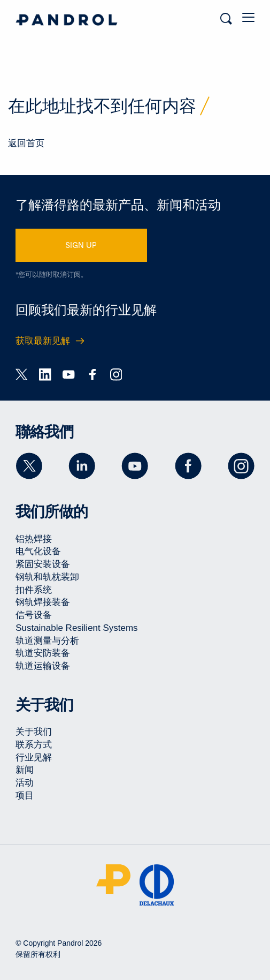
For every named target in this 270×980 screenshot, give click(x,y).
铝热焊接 (34, 539)
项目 (25, 796)
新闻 (25, 770)
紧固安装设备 (43, 564)
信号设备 (34, 615)
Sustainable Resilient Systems (76, 628)
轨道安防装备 (43, 653)
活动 (25, 783)
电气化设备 (38, 551)
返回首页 (26, 143)
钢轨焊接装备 (43, 602)
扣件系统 (34, 590)
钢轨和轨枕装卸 (47, 577)
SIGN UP (81, 245)
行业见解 (34, 757)
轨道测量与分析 (47, 641)
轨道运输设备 (43, 666)
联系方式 (34, 745)
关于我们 (34, 732)
